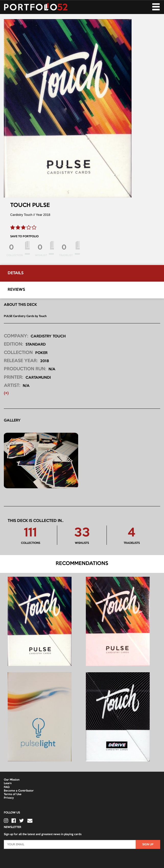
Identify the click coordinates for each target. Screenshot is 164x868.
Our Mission (12, 780)
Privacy (9, 798)
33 (82, 533)
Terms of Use (13, 794)
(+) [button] (6, 393)
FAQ (7, 787)
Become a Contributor (19, 791)
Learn (8, 783)
